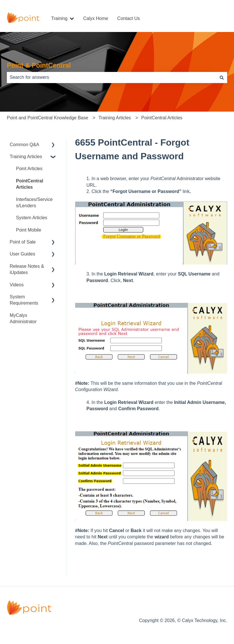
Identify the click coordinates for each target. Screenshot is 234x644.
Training (59, 18)
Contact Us (128, 18)
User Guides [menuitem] (22, 254)
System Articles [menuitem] (32, 218)
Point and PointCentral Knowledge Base (48, 118)
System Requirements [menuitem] (24, 300)
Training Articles (115, 118)
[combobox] (112, 77)
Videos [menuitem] (17, 285)
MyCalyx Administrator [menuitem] (23, 318)
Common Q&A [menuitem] (24, 145)
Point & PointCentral (39, 65)
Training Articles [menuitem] (26, 157)
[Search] (222, 77)
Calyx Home (96, 18)
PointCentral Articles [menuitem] (30, 184)
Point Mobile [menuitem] (29, 230)
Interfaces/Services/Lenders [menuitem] (34, 203)
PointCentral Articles (162, 118)
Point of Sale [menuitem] (23, 242)
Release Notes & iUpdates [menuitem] (27, 269)
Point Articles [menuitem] (29, 169)
